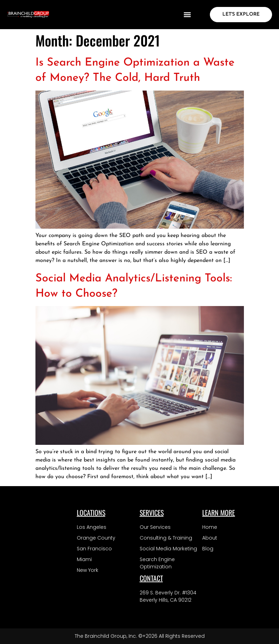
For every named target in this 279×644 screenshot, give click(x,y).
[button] (187, 15)
